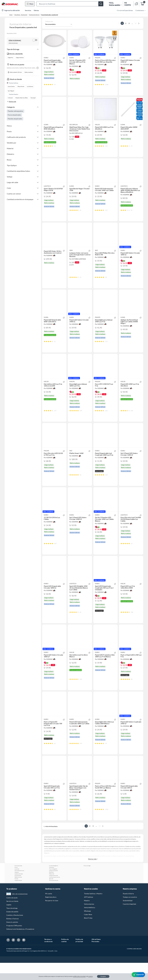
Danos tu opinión (12, 939)
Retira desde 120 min (15, 72)
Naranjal (33, 98)
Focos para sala (18, 883)
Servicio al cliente (12, 918)
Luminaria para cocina (54, 894)
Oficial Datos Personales (96, 958)
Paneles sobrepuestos (16, 111)
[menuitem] (139, 10)
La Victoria (30, 86)
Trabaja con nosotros (130, 914)
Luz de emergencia (54, 883)
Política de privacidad (79, 958)
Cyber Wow (88, 932)
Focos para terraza (54, 898)
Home (11, 15)
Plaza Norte (21, 86)
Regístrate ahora (51, 914)
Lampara (17, 889)
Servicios (28, 10)
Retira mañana (29, 72)
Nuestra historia (128, 911)
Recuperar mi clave (52, 918)
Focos (16, 884)
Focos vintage (87, 883)
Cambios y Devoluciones (15, 932)
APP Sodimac (89, 914)
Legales (9, 922)
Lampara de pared (53, 888)
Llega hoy (10, 58)
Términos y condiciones (48, 958)
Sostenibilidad (128, 918)
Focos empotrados (14, 115)
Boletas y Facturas (13, 936)
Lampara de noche (54, 893)
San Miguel (11, 91)
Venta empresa (89, 921)
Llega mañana (20, 58)
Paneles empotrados (15, 119)
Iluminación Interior (34, 15)
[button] (70, 4)
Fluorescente (18, 893)
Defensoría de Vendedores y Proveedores (20, 946)
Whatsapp (87, 928)
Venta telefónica (90, 925)
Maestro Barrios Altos (22, 98)
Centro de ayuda (12, 915)
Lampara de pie (18, 898)
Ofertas (36, 10)
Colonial (10, 98)
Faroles (16, 896)
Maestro (87, 918)
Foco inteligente (53, 886)
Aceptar (103, 976)
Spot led (51, 896)
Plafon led (52, 891)
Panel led (51, 889)
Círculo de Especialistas (125, 10)
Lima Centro (11, 86)
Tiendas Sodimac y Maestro (93, 911)
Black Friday (88, 935)
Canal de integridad (129, 921)
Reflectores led (18, 894)
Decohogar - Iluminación (21, 15)
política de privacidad (79, 976)
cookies (90, 976)
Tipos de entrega (12, 925)
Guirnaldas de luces (19, 888)
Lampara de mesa (19, 891)
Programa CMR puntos (14, 943)
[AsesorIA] (138, 975)
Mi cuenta (49, 911)
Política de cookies (65, 958)
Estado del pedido (12, 929)
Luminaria (52, 884)
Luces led (17, 886)
